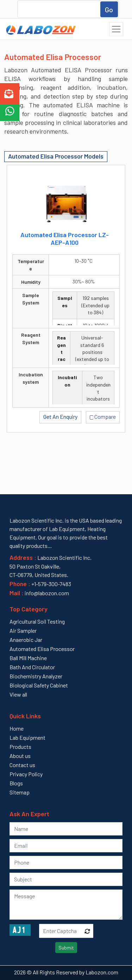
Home (17, 728)
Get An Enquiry (60, 417)
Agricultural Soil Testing (37, 621)
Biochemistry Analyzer (36, 676)
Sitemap (20, 792)
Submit (66, 948)
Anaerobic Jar (26, 640)
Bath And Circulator (32, 667)
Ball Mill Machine (28, 658)
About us (20, 756)
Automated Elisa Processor (42, 649)
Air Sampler (23, 630)
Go (109, 9)
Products (20, 747)
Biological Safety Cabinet (39, 685)
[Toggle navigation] (116, 29)
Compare (103, 416)
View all (18, 694)
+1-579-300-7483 (51, 584)
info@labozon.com (46, 593)
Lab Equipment (27, 737)
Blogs (16, 783)
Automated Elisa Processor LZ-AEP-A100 (65, 239)
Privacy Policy (26, 774)
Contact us (22, 765)
